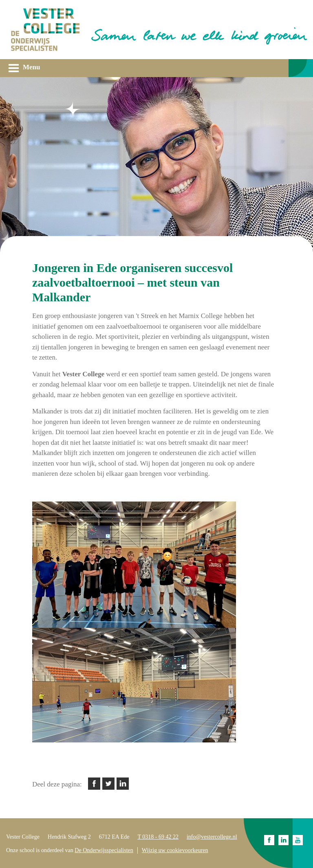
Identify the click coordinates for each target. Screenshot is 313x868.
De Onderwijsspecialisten (104, 850)
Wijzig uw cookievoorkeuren (175, 850)
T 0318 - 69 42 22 (158, 837)
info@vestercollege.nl (212, 837)
